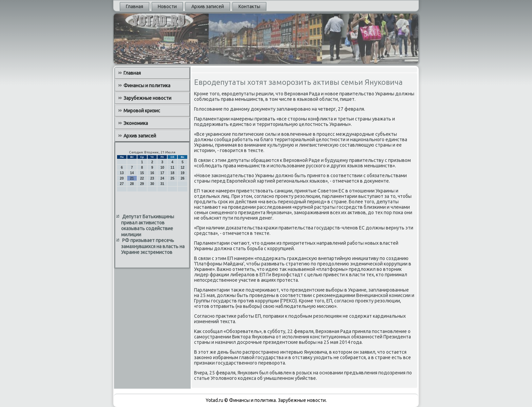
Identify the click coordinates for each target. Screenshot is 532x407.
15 (142, 173)
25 (173, 178)
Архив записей (208, 6)
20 (122, 178)
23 (152, 178)
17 (162, 173)
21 (132, 178)
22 (142, 178)
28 (132, 184)
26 (182, 178)
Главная (135, 6)
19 (182, 173)
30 (152, 184)
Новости (167, 6)
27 (122, 184)
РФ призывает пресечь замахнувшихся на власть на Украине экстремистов (153, 246)
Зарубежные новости (147, 98)
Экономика (136, 123)
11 (173, 168)
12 (182, 168)
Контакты (249, 6)
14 (132, 173)
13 (122, 173)
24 (162, 178)
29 (142, 184)
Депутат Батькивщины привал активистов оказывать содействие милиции (148, 226)
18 (173, 173)
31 (162, 184)
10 (162, 168)
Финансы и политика (147, 86)
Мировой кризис (142, 111)
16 (152, 173)
